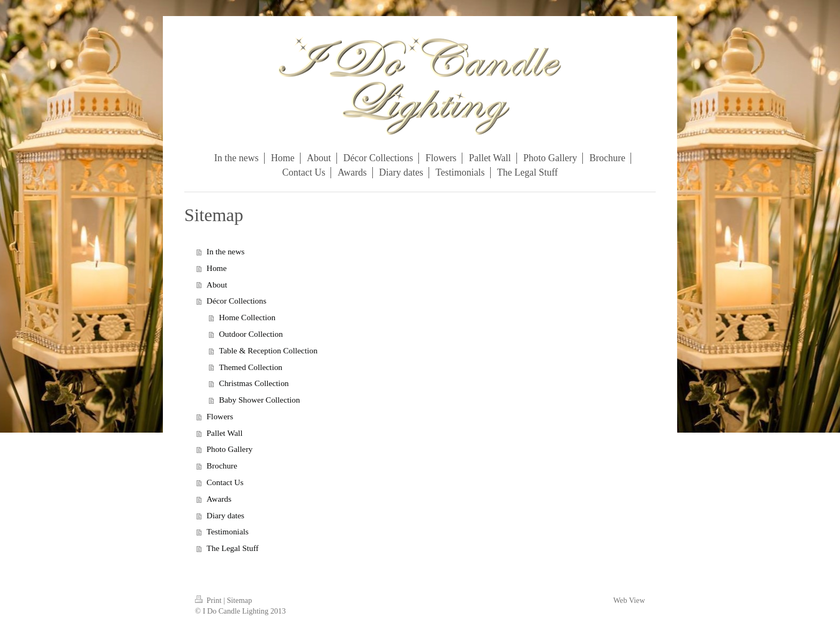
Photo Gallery (230, 449)
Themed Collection (251, 367)
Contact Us (225, 482)
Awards (219, 499)
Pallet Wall (225, 433)
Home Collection (247, 317)
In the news (226, 251)
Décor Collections (237, 301)
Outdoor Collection (251, 334)
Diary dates (226, 515)
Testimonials (228, 531)
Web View (629, 600)
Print (209, 600)
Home (217, 268)
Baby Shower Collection (260, 400)
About (217, 285)
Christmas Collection (254, 383)
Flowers (220, 416)
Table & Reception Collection (268, 350)
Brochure (222, 466)
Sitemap (239, 600)
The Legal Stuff (233, 548)
